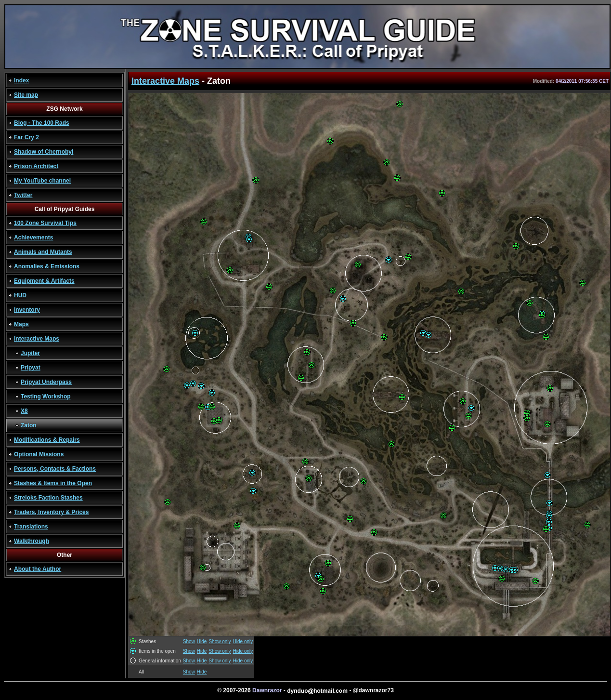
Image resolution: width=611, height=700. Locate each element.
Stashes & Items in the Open (53, 483)
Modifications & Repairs (47, 440)
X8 (24, 411)
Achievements (33, 238)
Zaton (29, 425)
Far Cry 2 (26, 137)
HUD (20, 295)
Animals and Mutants (43, 252)
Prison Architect (36, 166)
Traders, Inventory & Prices (51, 512)
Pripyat (31, 368)
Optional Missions (39, 454)
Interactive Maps (37, 339)
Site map (26, 95)
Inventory (27, 310)
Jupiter (30, 353)
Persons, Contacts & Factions (55, 469)
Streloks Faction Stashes (48, 498)
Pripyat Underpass (46, 382)
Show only (220, 641)
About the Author (38, 569)
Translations (31, 527)
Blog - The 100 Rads (42, 123)
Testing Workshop (46, 396)
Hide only (243, 641)
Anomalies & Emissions (47, 266)
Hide (202, 641)
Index (21, 80)
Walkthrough (32, 541)
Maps (21, 324)
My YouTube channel (42, 181)
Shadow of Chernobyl (44, 152)
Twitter (23, 195)
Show (189, 641)
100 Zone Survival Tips (45, 223)
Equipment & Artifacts (44, 281)
